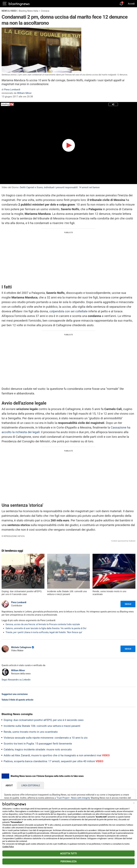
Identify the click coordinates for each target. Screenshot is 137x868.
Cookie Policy (8, 847)
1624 (52, 811)
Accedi (131, 4)
